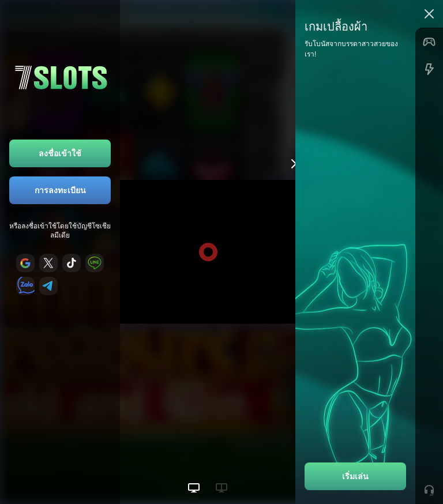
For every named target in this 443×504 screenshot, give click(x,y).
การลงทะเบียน (60, 190)
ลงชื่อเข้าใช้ (60, 153)
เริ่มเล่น (355, 476)
